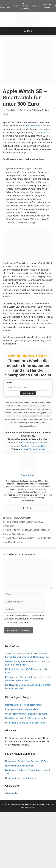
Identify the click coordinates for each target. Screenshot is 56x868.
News (15, 518)
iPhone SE (44, 132)
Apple (8, 518)
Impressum (36, 6)
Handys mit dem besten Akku (20, 766)
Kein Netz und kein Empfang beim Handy (26, 718)
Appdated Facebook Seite (33, 446)
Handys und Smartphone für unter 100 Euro (27, 761)
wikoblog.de (11, 793)
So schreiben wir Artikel (25, 6)
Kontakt (16, 6)
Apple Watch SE (34, 522)
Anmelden (28, 393)
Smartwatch (25, 518)
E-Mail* (10, 382)
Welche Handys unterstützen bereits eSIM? (27, 714)
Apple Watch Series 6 (32, 126)
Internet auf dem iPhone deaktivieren (23, 705)
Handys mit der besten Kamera (21, 778)
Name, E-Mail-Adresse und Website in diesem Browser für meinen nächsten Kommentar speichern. (26, 619)
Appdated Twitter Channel (32, 449)
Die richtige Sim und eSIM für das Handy (25, 723)
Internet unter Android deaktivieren (22, 709)
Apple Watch (19, 522)
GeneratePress (28, 807)
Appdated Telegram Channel (33, 443)
